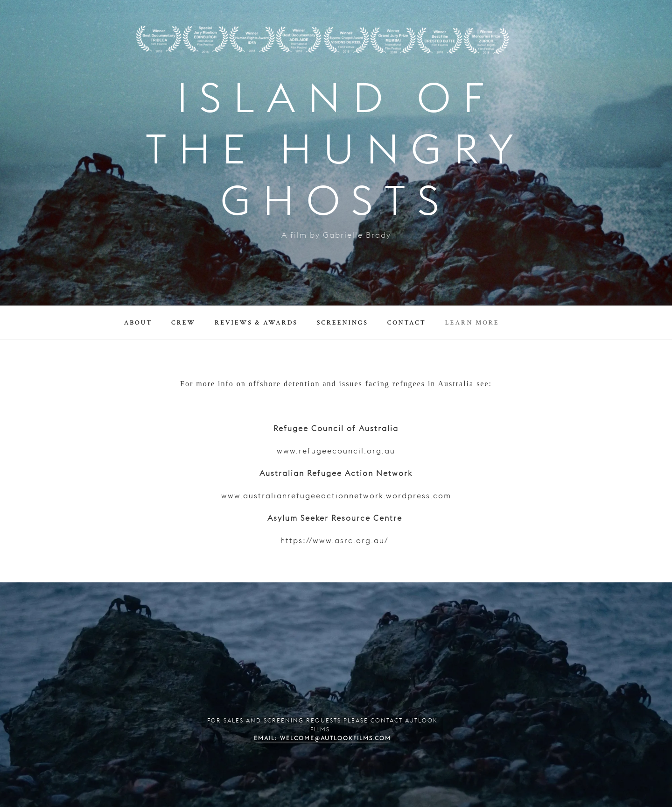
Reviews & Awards (256, 323)
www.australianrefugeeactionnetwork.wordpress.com (336, 496)
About (138, 323)
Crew (183, 323)
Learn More (472, 323)
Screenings (343, 323)
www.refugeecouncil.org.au (336, 452)
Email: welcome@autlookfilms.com (322, 739)
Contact (407, 323)
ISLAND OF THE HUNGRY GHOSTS (336, 153)
